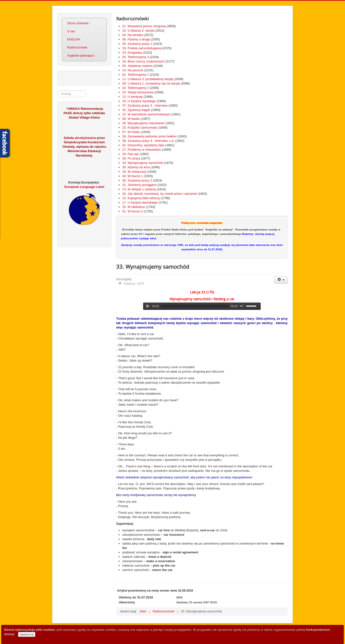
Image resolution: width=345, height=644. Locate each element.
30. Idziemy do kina (136, 167)
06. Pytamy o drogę (136, 39)
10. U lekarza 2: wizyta (138, 30)
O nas (71, 31)
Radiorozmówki (77, 48)
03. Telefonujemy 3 (136, 57)
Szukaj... (57, 91)
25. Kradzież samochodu (140, 128)
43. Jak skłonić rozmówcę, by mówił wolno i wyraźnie (160, 194)
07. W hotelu (131, 132)
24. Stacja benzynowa (138, 92)
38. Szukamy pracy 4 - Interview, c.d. (148, 141)
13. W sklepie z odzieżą (139, 189)
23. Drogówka (132, 53)
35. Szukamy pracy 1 (137, 44)
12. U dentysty (132, 97)
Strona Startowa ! (79, 23)
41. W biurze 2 (133, 211)
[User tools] (281, 280)
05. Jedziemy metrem (137, 66)
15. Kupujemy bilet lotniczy (141, 198)
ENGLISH (74, 39)
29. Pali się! (130, 154)
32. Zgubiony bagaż (136, 110)
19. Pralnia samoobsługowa (142, 48)
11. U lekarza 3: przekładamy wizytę (148, 79)
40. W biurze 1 (133, 176)
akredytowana (85, 138)
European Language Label (84, 187)
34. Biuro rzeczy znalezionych (143, 61)
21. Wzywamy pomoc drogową (144, 26)
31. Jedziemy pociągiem (139, 185)
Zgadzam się (27, 634)
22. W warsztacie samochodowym (146, 114)
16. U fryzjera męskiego (139, 101)
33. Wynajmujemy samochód (143, 163)
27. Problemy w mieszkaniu (142, 150)
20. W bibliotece (134, 207)
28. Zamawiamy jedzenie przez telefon (149, 136)
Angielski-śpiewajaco (81, 56)
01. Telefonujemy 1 (136, 75)
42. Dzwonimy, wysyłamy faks (143, 145)
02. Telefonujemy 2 (136, 88)
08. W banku (131, 119)
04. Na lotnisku (133, 35)
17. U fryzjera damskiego (140, 202)
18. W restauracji (134, 172)
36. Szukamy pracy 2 (137, 180)
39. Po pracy (131, 158)
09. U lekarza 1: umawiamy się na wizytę (151, 83)
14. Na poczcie (133, 70)
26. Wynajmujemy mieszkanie (143, 123)
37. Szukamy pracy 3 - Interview (145, 105)
